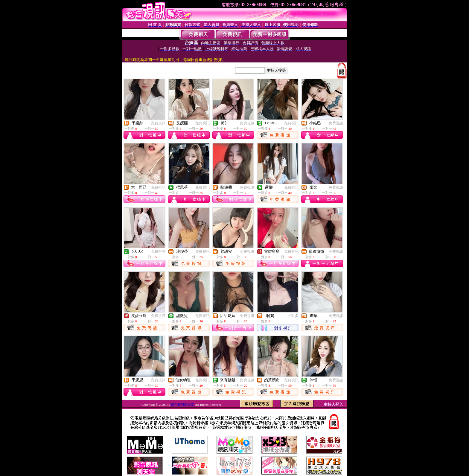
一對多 (293, 316)
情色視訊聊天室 (183, 405)
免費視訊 (158, 123)
